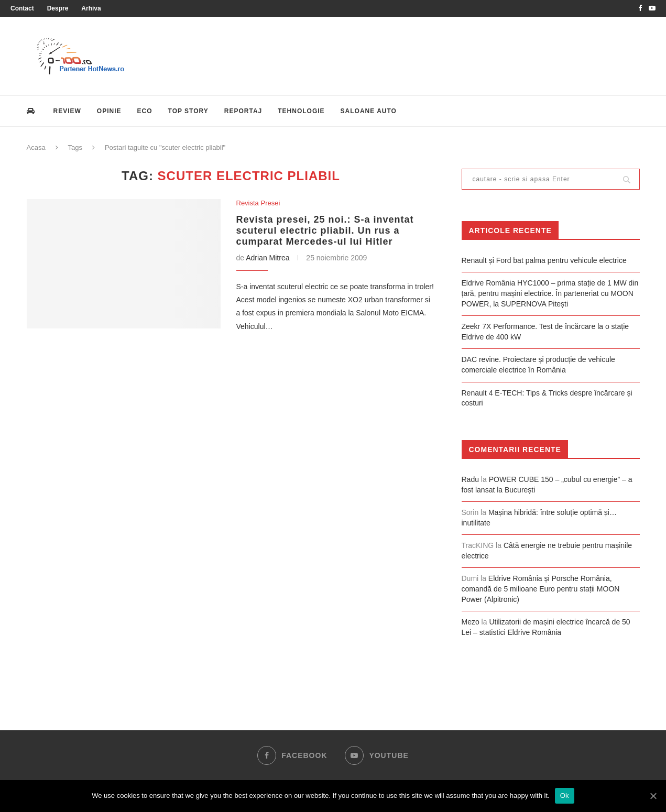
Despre (58, 8)
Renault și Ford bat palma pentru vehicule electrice (544, 260)
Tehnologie (301, 111)
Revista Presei (258, 203)
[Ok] (653, 796)
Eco (145, 111)
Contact (22, 8)
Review (67, 111)
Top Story (188, 111)
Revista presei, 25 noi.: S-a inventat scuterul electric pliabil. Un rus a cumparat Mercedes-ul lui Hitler (325, 231)
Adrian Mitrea (268, 258)
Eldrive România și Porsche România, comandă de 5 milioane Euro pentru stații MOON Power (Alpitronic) (541, 589)
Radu (470, 479)
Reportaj (243, 111)
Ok (565, 795)
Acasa (36, 147)
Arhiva (91, 8)
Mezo (471, 622)
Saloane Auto (369, 111)
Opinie (109, 111)
